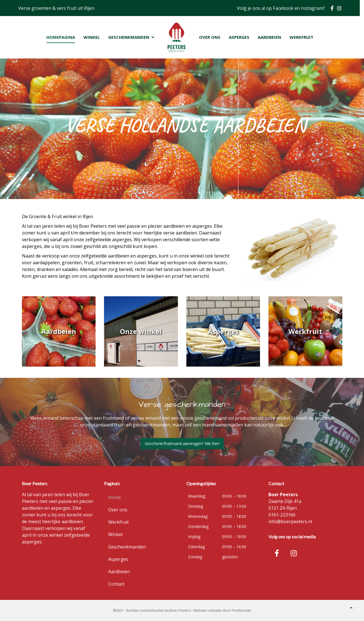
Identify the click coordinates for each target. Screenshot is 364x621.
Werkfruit (118, 522)
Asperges (118, 559)
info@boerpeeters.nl (290, 521)
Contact (116, 584)
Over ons (118, 510)
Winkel (115, 534)
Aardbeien (119, 572)
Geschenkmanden (127, 547)
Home (115, 497)
